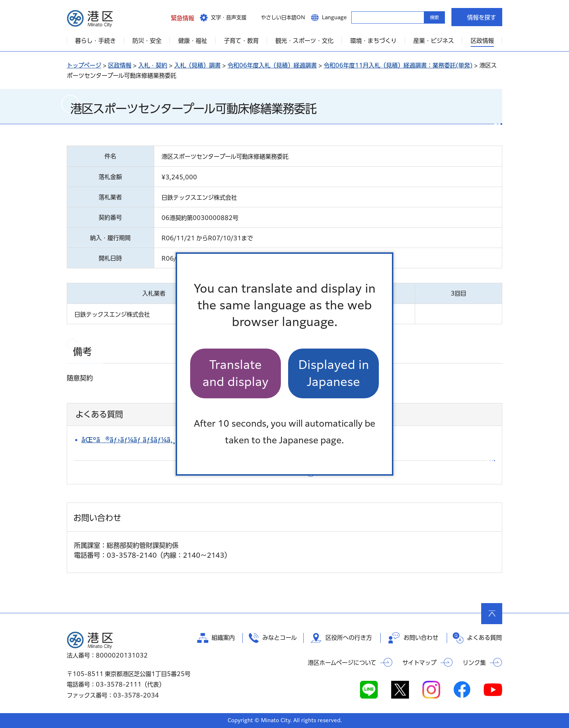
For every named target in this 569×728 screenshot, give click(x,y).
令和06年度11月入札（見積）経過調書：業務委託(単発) (398, 65)
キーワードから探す (358, 17)
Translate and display (236, 373)
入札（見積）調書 (197, 65)
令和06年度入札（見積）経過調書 (272, 65)
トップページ (84, 65)
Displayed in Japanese (334, 373)
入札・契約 (153, 65)
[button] (177, 17)
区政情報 (120, 65)
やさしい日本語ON (283, 17)
